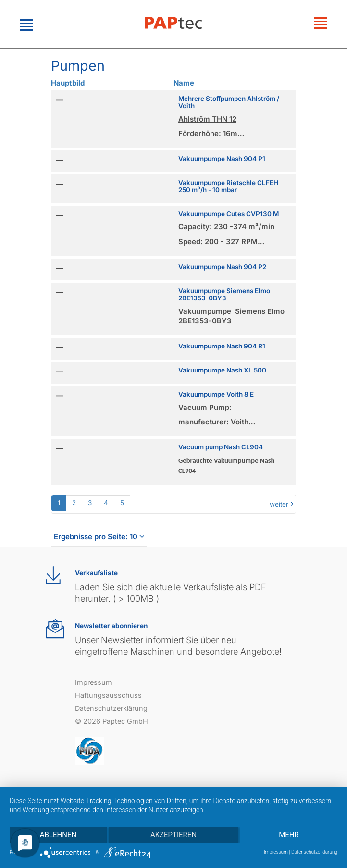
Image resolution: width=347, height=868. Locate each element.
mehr (289, 835)
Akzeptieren (173, 835)
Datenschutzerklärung (111, 708)
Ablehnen (58, 835)
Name (184, 83)
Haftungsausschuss (108, 695)
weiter (279, 504)
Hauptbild (68, 83)
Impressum (93, 682)
